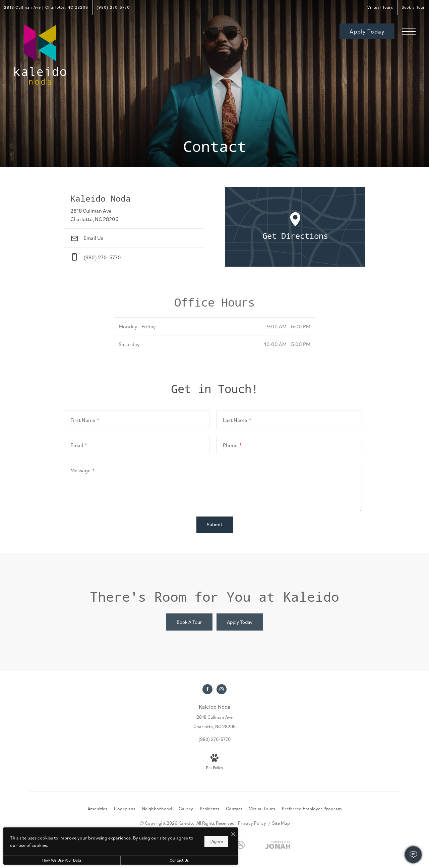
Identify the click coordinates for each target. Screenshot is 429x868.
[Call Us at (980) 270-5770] (113, 7)
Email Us (87, 238)
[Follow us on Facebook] (207, 689)
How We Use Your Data (62, 860)
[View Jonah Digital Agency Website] (278, 846)
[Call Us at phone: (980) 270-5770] (134, 257)
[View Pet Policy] (215, 763)
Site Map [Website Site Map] (281, 823)
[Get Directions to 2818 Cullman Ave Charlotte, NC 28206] (46, 7)
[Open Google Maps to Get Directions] (295, 227)
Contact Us (179, 860)
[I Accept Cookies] (233, 834)
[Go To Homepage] (40, 55)
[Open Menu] (409, 32)
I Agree (216, 841)
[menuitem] (97, 809)
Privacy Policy (252, 823)
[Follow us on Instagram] (222, 689)
